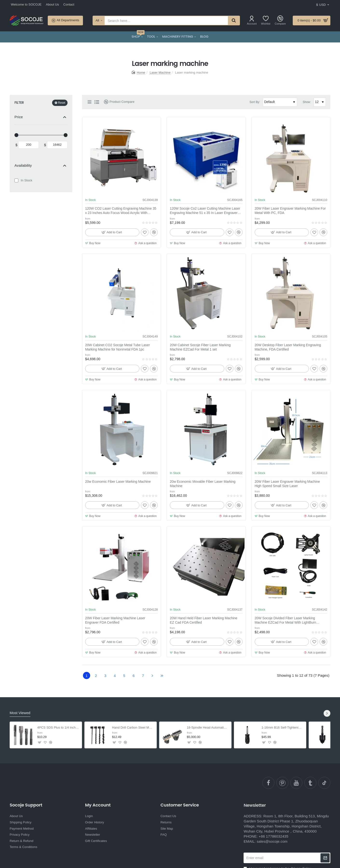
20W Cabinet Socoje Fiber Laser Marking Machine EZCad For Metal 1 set (200, 347)
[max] (57, 145)
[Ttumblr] (310, 783)
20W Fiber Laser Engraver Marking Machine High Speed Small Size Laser (287, 484)
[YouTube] (296, 783)
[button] (112, 232)
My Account (98, 805)
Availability (23, 165)
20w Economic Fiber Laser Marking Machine (118, 482)
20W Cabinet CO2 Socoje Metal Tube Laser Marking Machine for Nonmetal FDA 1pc (117, 347)
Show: (307, 102)
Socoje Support (26, 805)
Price (19, 117)
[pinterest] (282, 783)
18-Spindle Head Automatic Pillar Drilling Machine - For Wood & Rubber (208, 727)
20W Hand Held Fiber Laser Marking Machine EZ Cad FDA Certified (204, 620)
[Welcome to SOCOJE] (26, 5)
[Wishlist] (266, 20)
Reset (62, 103)
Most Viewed (20, 713)
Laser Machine (160, 72)
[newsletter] (325, 858)
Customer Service (180, 805)
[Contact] (69, 5)
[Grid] (89, 102)
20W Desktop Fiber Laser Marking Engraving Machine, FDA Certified (288, 347)
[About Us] (52, 5)
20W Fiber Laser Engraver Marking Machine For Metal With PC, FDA (290, 211)
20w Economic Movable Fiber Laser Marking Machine (203, 484)
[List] (97, 102)
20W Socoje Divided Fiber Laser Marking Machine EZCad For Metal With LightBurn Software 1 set (285, 620)
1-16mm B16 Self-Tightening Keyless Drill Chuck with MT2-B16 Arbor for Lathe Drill (282, 727)
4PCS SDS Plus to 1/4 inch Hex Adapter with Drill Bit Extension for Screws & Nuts (58, 727)
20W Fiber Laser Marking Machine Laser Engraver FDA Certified (115, 620)
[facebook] (268, 783)
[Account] (252, 20)
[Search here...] (234, 21)
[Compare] (280, 20)
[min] (29, 145)
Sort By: (255, 102)
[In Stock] (16, 180)
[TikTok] (324, 783)
